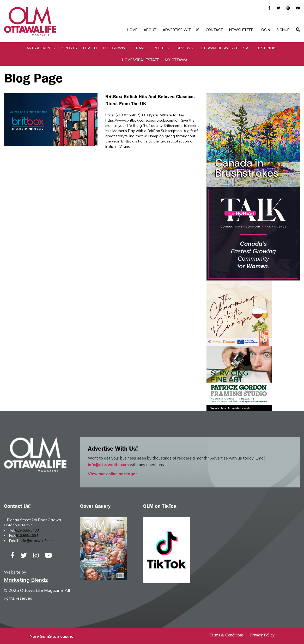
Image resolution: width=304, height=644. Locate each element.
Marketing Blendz (26, 580)
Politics (161, 48)
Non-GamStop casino (51, 636)
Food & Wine (115, 48)
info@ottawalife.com (108, 465)
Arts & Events (41, 48)
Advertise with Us (181, 30)
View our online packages (113, 474)
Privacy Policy (262, 635)
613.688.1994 (27, 535)
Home (132, 30)
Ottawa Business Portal (226, 48)
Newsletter (241, 30)
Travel (141, 48)
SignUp (283, 30)
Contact (214, 30)
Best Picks (267, 48)
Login (265, 30)
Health (90, 48)
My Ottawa (176, 60)
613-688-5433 (27, 530)
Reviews (185, 48)
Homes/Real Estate (141, 60)
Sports (70, 48)
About (150, 30)
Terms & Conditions (227, 635)
